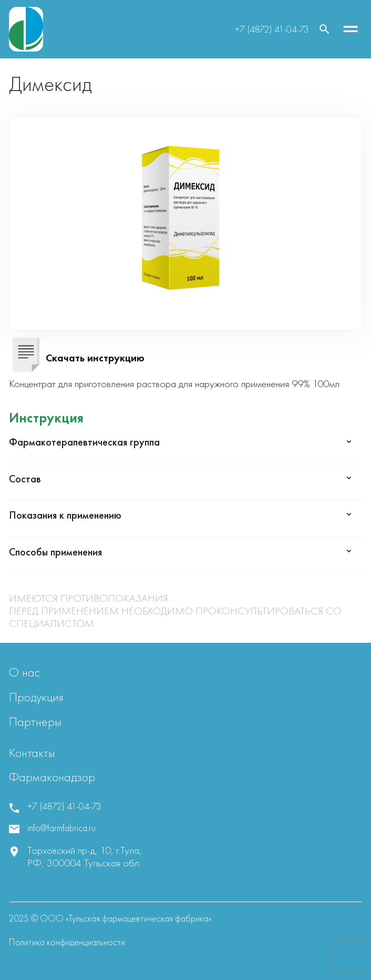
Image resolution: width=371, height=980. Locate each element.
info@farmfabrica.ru (61, 828)
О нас (24, 672)
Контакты (32, 752)
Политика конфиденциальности (67, 942)
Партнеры (35, 721)
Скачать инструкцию (95, 358)
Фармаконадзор (52, 777)
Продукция (36, 697)
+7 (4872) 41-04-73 (272, 29)
